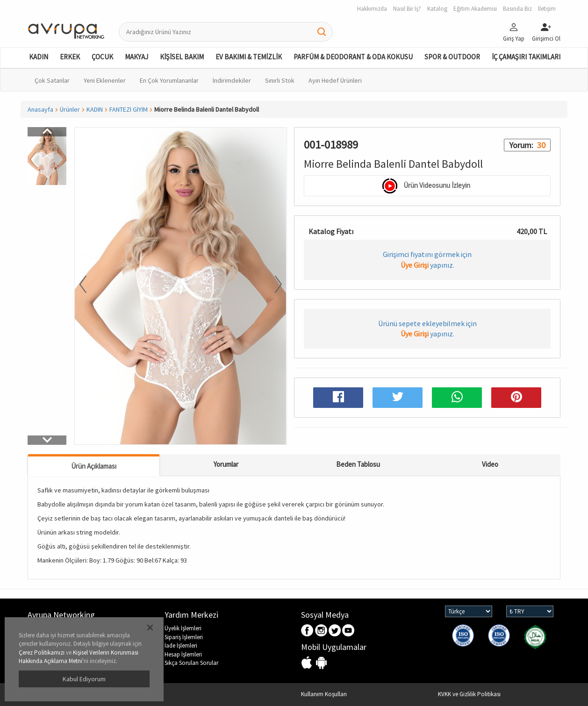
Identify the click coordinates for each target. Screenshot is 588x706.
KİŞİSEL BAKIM (182, 57)
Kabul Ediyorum (84, 679)
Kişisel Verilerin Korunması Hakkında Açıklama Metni (79, 657)
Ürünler (70, 109)
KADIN (39, 57)
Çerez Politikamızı (42, 653)
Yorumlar (226, 464)
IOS (308, 663)
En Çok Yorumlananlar (169, 80)
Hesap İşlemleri (183, 654)
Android (321, 663)
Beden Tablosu (358, 464)
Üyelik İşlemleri (183, 628)
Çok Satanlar (52, 80)
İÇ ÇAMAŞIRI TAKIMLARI (526, 57)
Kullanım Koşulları (324, 694)
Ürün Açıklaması (94, 466)
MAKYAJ (136, 57)
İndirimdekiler (232, 80)
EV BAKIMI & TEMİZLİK (249, 57)
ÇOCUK (102, 57)
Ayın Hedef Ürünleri (335, 80)
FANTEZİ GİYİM (129, 109)
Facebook (308, 631)
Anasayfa (40, 109)
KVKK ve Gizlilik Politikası (469, 694)
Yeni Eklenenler (105, 80)
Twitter (335, 631)
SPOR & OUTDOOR (452, 57)
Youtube (348, 631)
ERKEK (70, 57)
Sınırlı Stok (280, 80)
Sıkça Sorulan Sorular (191, 663)
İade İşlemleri (181, 645)
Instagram (321, 631)
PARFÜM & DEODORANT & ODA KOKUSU (353, 57)
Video (490, 464)
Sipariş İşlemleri (184, 637)
